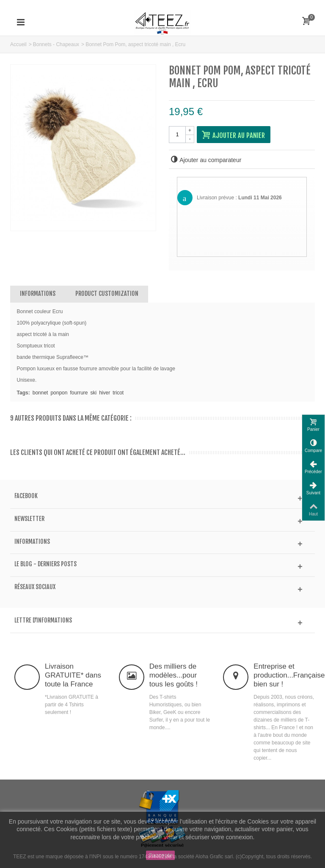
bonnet (40, 393)
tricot (118, 393)
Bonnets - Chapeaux (56, 44)
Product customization (107, 293)
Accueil (18, 44)
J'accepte (161, 855)
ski (94, 393)
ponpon (59, 393)
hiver (105, 393)
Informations (38, 293)
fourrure (79, 393)
